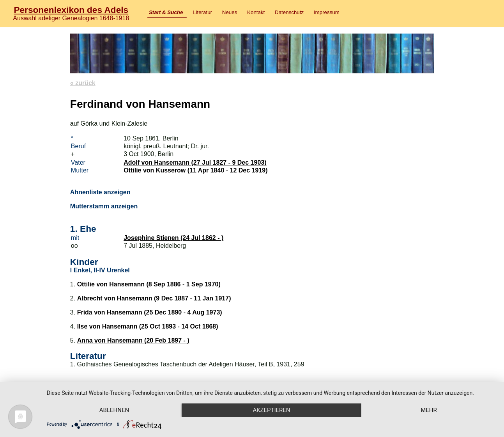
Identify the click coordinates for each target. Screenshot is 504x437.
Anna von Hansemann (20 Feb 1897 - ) (133, 340)
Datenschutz (289, 12)
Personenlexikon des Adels (71, 10)
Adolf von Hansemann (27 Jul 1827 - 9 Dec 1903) (195, 163)
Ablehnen (114, 410)
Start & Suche (166, 12)
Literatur (202, 12)
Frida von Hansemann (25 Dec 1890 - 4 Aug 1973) (150, 312)
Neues (230, 12)
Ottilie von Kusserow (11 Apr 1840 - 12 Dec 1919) (195, 170)
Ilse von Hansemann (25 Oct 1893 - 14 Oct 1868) (148, 326)
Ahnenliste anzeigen (100, 192)
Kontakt (256, 12)
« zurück (83, 83)
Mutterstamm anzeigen (104, 206)
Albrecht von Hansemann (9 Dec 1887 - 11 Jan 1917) (154, 298)
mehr (429, 410)
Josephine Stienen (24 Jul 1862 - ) (173, 238)
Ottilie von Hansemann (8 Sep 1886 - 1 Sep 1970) (149, 284)
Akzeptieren (271, 410)
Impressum (327, 12)
